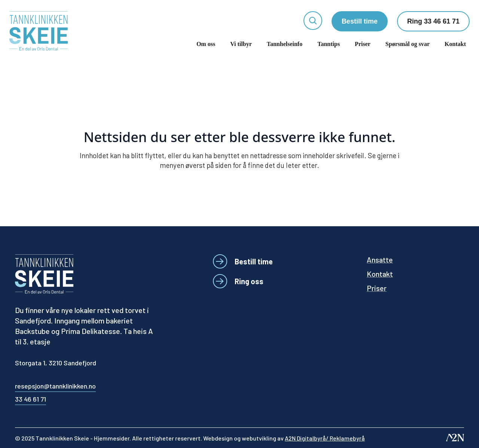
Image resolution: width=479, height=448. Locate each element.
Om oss (206, 44)
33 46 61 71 (30, 399)
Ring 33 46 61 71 (433, 21)
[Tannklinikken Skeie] (39, 31)
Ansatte (380, 260)
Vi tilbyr (241, 44)
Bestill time (360, 21)
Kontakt (455, 44)
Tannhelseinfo (285, 44)
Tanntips (329, 44)
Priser (363, 44)
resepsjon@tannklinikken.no (55, 386)
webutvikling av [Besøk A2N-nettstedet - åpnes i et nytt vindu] (303, 438)
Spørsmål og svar (408, 44)
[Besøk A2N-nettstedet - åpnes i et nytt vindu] (455, 438)
